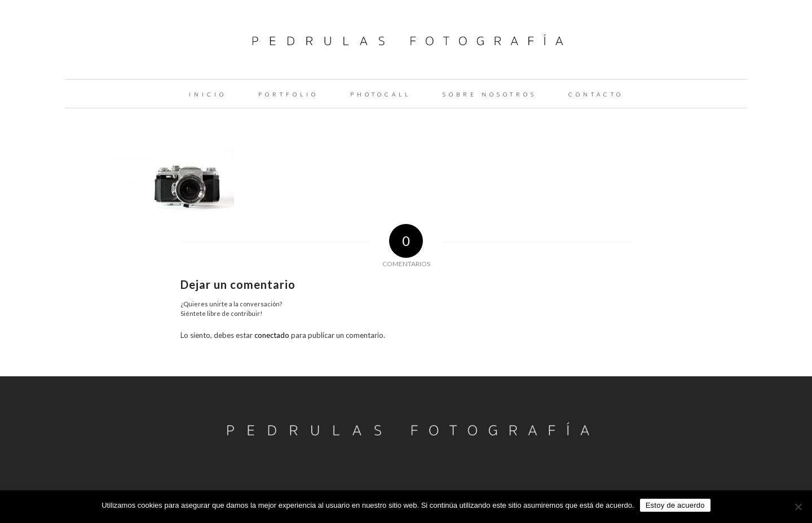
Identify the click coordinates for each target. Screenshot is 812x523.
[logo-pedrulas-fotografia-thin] (406, 39)
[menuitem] (208, 94)
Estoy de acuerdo (675, 505)
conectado (272, 335)
